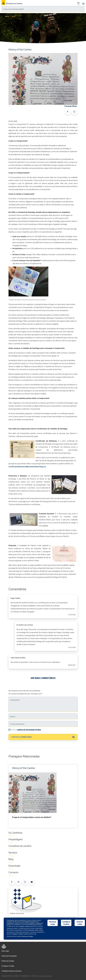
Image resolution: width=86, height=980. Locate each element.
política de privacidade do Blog (29, 730)
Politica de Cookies (8, 961)
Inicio (7, 16)
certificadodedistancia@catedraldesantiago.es (27, 467)
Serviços (13, 853)
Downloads (14, 866)
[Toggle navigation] (83, 3)
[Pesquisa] (43, 9)
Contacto (13, 872)
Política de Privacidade (9, 956)
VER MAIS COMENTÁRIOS (43, 678)
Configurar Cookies (8, 966)
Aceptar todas (80, 923)
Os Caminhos (15, 833)
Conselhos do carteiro (20, 846)
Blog (13, 16)
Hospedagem (16, 839)
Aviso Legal (5, 951)
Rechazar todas (53, 923)
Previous (9, 796)
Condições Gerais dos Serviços (12, 971)
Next (77, 796)
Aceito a (26, 730)
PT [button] (79, 3)
